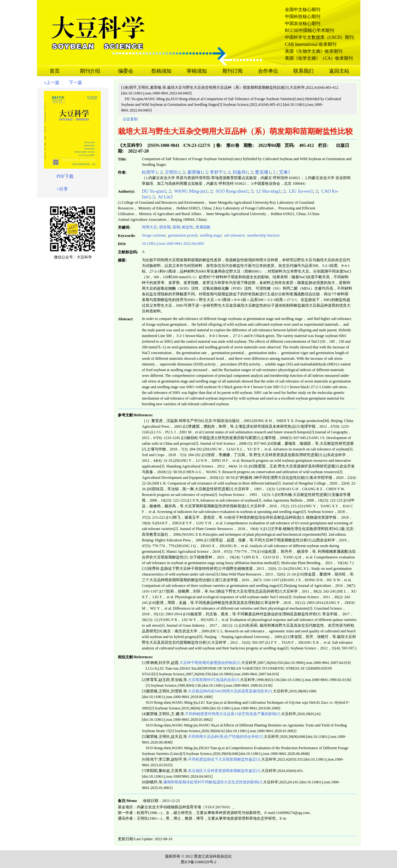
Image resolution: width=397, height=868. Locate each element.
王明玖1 (172, 172)
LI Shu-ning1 (268, 191)
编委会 (126, 71)
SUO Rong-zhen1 (231, 191)
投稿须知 (161, 71)
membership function (263, 235)
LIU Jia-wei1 (300, 191)
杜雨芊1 (150, 172)
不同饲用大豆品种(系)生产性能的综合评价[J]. (226, 737)
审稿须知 (197, 71)
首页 (55, 71)
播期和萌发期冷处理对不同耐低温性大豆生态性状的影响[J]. (213, 782)
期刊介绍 (90, 71)
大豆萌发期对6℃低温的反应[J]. (214, 680)
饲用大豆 (149, 227)
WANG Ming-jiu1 (190, 191)
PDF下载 (65, 176)
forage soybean (153, 235)
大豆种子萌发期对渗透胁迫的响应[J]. (210, 663)
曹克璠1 (263, 172)
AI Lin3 (165, 197)
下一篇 (75, 83)
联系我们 (304, 71)
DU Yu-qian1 (154, 191)
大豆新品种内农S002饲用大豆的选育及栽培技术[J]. (230, 691)
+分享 (62, 189)
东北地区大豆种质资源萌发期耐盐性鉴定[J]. (225, 771)
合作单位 (268, 71)
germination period (182, 235)
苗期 (176, 227)
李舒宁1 (217, 172)
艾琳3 (284, 172)
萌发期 (165, 227)
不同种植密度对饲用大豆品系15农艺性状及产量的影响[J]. (233, 714)
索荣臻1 (195, 172)
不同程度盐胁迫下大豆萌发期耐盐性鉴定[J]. (225, 759)
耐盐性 (188, 227)
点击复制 (130, 119)
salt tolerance (234, 235)
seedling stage (210, 235)
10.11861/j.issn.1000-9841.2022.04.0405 (173, 244)
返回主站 (339, 71)
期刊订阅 (232, 71)
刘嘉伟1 (240, 172)
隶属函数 (203, 227)
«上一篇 (52, 83)
